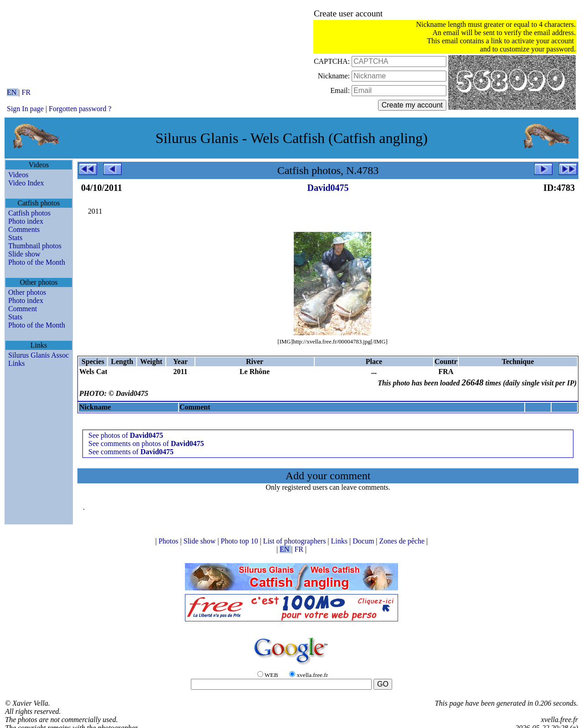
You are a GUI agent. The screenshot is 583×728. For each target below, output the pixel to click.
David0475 (328, 188)
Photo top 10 (240, 541)
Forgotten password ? (80, 109)
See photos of (126, 435)
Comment (23, 309)
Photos (169, 541)
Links (16, 363)
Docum (364, 541)
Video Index (26, 183)
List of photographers (296, 541)
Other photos (27, 292)
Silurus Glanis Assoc (38, 355)
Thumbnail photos (35, 246)
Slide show (24, 254)
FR (26, 92)
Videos (18, 175)
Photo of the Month (37, 262)
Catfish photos (29, 213)
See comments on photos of (146, 443)
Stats (15, 238)
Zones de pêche (403, 541)
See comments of (131, 452)
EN (13, 92)
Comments (24, 229)
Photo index (26, 221)
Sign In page (25, 109)
